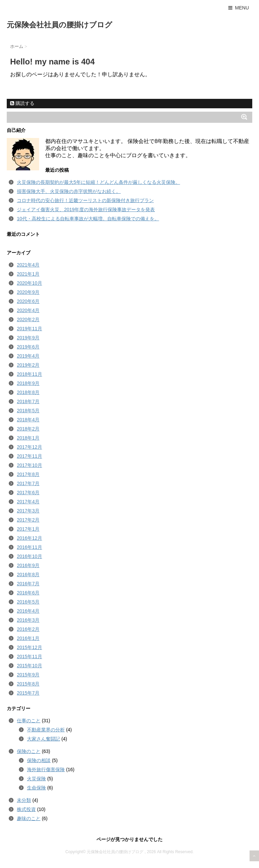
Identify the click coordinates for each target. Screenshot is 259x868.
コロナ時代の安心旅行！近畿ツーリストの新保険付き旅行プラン (85, 200)
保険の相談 (39, 760)
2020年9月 (28, 292)
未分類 (24, 800)
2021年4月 (28, 265)
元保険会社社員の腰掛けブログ (60, 25)
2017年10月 (30, 465)
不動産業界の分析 (46, 730)
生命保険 (36, 788)
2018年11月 (30, 374)
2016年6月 (28, 593)
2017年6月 (28, 493)
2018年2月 (28, 429)
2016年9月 (28, 565)
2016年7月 (28, 584)
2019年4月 (28, 356)
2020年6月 (28, 301)
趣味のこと (29, 818)
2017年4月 (28, 502)
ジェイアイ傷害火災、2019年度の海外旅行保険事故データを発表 (86, 209)
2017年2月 (28, 520)
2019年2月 (28, 365)
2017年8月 (28, 474)
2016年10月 (30, 556)
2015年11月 (30, 656)
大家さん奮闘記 (44, 739)
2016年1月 (28, 638)
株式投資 (26, 809)
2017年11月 (30, 456)
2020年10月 (30, 283)
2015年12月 (30, 647)
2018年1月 (28, 438)
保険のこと (29, 751)
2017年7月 (28, 483)
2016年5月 (28, 602)
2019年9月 (28, 338)
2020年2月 (28, 319)
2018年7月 (28, 401)
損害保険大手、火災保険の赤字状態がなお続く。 (69, 191)
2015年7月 (28, 693)
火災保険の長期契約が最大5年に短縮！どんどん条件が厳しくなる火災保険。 (98, 182)
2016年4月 (28, 611)
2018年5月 (28, 411)
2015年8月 (28, 684)
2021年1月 (28, 274)
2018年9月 (28, 383)
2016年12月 (30, 538)
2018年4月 (28, 420)
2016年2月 (28, 629)
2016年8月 (28, 575)
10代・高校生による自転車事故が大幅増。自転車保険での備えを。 (88, 219)
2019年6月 (28, 347)
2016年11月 (30, 547)
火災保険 (36, 779)
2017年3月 (28, 511)
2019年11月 (30, 329)
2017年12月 (30, 447)
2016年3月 (28, 620)
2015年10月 (30, 666)
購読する (22, 103)
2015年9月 (28, 675)
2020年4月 (28, 310)
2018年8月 (28, 392)
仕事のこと (29, 721)
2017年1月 (28, 529)
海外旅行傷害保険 (46, 769)
